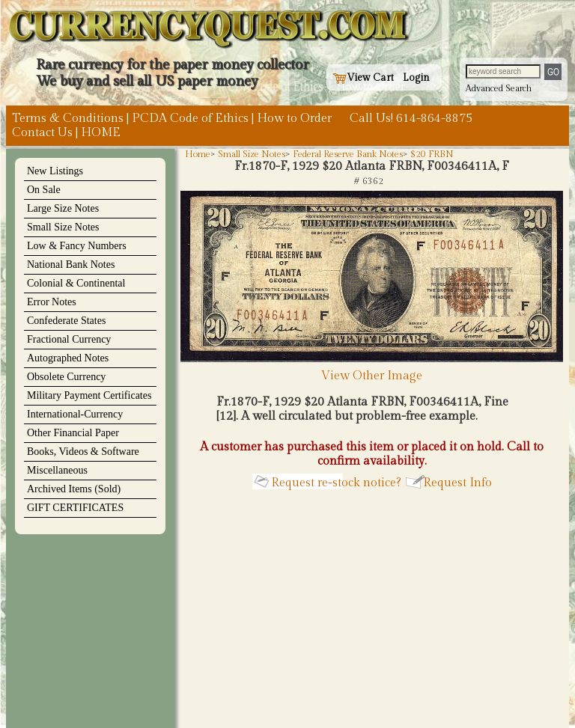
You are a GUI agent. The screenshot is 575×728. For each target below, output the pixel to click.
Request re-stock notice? (336, 483)
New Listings (55, 171)
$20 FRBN (432, 154)
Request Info (457, 483)
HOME (101, 133)
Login (416, 78)
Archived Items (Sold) (74, 489)
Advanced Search (499, 88)
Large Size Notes (63, 208)
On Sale (44, 190)
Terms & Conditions (68, 119)
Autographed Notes (68, 358)
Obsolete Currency (66, 377)
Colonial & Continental (76, 283)
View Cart (363, 78)
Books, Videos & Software (83, 452)
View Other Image (372, 369)
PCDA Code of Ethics (190, 119)
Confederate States (66, 321)
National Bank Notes (71, 264)
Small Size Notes (63, 227)
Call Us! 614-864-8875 (411, 119)
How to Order (294, 119)
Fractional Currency (69, 339)
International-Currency (75, 414)
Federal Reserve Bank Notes (348, 154)
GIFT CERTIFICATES (75, 508)
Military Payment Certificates (89, 395)
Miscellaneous (57, 470)
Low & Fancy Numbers (77, 246)
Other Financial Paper (73, 433)
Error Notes (52, 302)
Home (198, 154)
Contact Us (42, 133)
